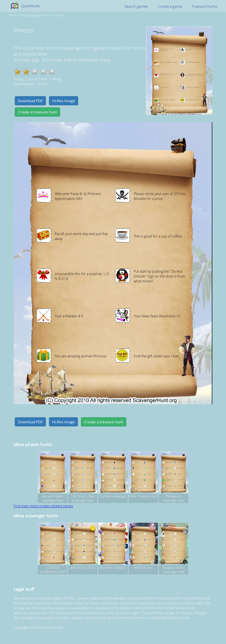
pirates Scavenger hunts (35, 15)
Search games (136, 6)
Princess (59, 15)
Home (13, 15)
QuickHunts (31, 6)
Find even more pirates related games (43, 506)
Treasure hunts (204, 6)
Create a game (170, 6)
